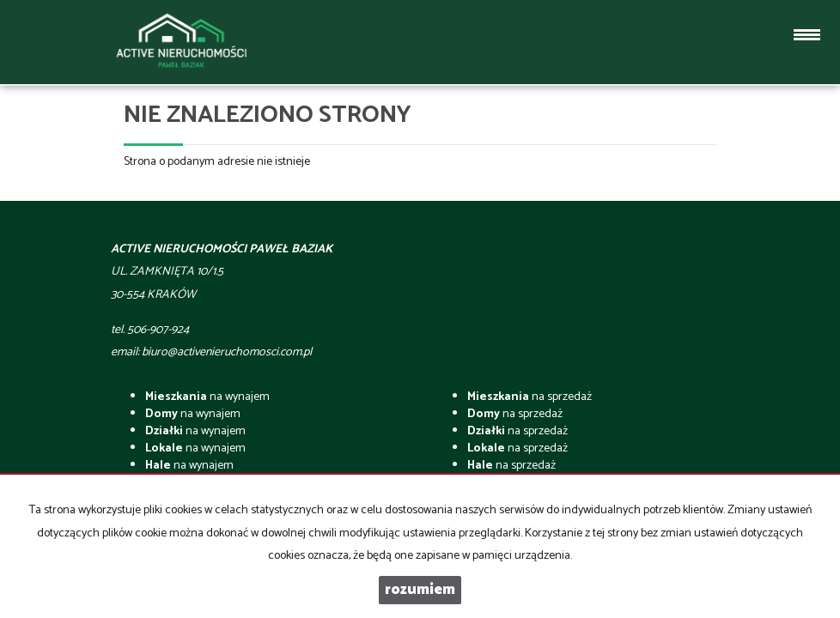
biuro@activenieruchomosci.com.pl (227, 352)
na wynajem (207, 397)
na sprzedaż (530, 397)
